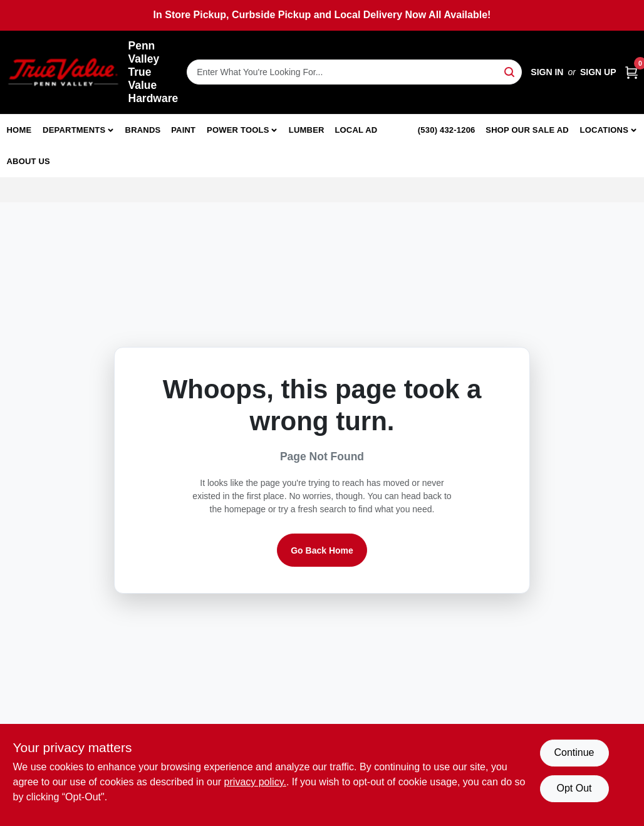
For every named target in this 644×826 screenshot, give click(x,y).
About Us (29, 161)
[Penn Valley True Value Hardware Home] (63, 72)
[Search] (510, 71)
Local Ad (356, 130)
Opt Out (574, 788)
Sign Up (598, 72)
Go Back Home (322, 550)
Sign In (547, 72)
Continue (574, 752)
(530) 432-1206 (447, 130)
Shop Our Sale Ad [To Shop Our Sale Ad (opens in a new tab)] (527, 130)
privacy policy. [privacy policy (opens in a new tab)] (255, 782)
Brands (143, 130)
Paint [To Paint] (183, 130)
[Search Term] (354, 72)
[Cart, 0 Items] (631, 72)
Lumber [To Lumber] (307, 130)
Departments (74, 130)
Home (19, 130)
